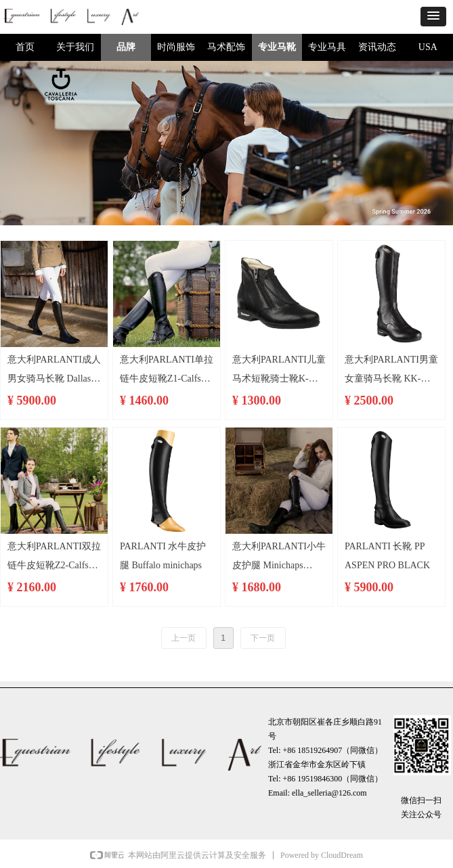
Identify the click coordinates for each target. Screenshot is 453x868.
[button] (433, 17)
